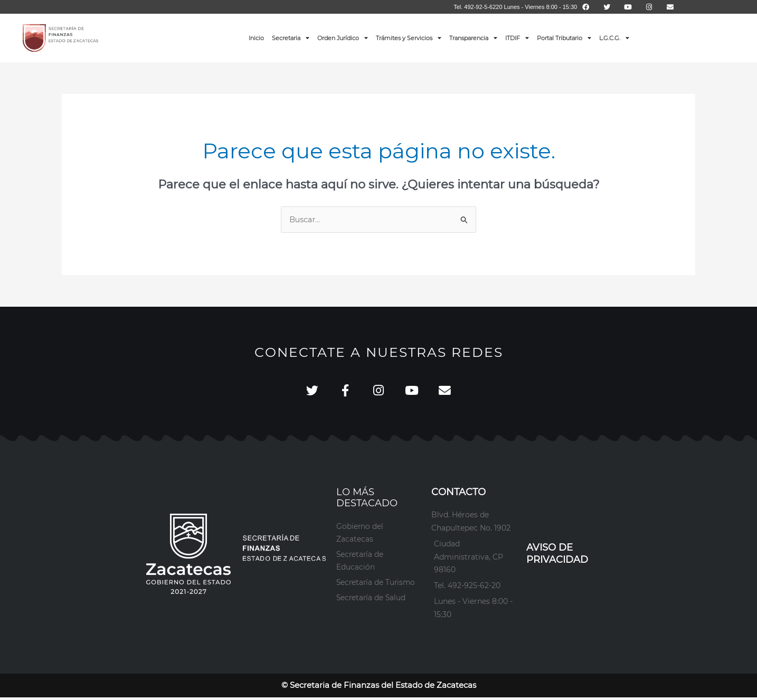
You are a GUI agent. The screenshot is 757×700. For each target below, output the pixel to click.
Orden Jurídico (343, 38)
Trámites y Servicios (409, 38)
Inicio (256, 38)
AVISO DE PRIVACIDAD (557, 556)
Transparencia (473, 38)
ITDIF (517, 38)
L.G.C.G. (614, 38)
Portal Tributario (564, 38)
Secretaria (291, 38)
